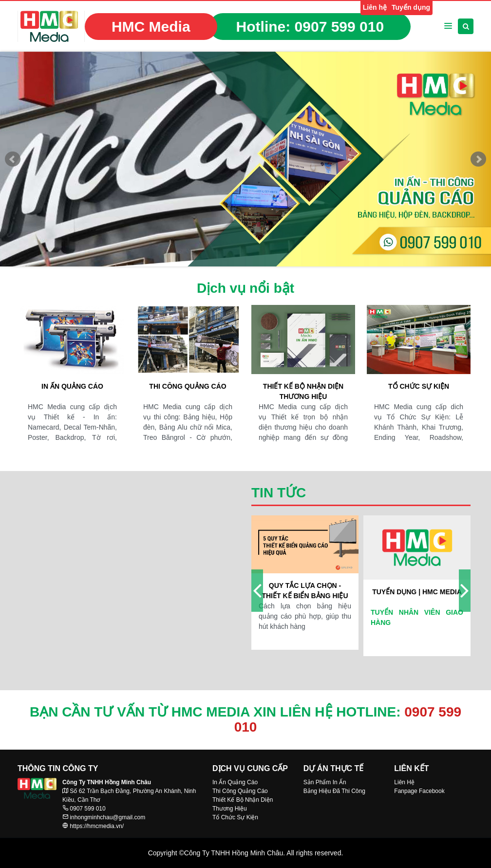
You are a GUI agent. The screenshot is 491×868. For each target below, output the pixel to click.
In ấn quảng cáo (72, 386)
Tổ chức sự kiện (419, 386)
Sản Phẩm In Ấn (325, 782)
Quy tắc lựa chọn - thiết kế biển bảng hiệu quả (305, 591)
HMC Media (151, 27)
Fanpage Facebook (419, 791)
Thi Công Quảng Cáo (240, 791)
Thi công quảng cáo (188, 386)
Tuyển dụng (411, 7)
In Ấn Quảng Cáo (235, 782)
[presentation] (257, 591)
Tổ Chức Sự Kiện (235, 817)
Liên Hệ (404, 782)
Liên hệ (375, 7)
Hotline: (310, 27)
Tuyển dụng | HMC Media (417, 592)
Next (478, 159)
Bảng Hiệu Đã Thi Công (334, 791)
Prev (13, 159)
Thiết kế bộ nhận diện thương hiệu (303, 391)
